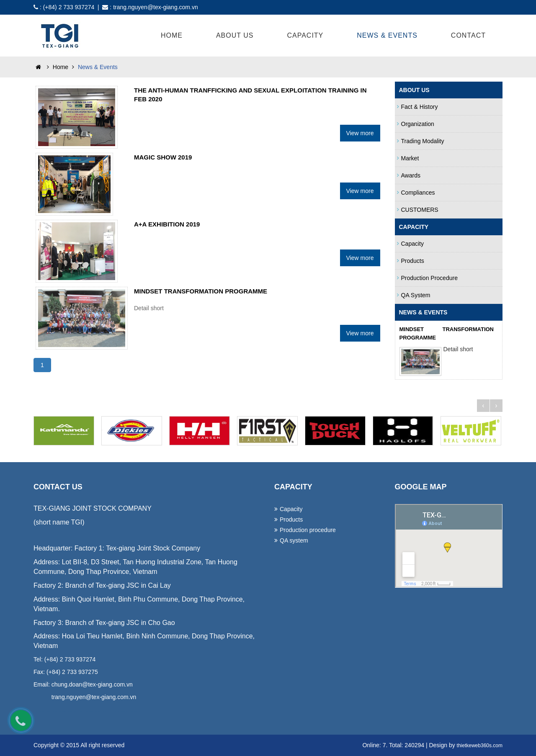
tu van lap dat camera (92, 711)
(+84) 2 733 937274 (69, 7)
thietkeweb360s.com (480, 746)
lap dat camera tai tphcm (117, 711)
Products (411, 261)
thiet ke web (140, 711)
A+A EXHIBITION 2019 (167, 224)
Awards (409, 175)
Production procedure (427, 278)
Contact (468, 35)
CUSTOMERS (418, 210)
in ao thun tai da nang (75, 711)
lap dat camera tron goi (85, 711)
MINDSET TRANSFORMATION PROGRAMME (201, 291)
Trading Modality (421, 141)
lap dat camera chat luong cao (98, 711)
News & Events (387, 35)
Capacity (305, 35)
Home (172, 35)
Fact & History (417, 107)
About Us (235, 35)
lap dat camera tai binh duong (124, 711)
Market (408, 158)
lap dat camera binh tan (130, 711)
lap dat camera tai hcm (111, 711)
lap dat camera (81, 711)
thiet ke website (135, 711)
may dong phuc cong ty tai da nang (63, 711)
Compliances (416, 193)
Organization (416, 124)
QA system (414, 295)
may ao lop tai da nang (70, 711)
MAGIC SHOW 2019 (163, 157)
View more (360, 133)
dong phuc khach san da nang (55, 711)
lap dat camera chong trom (105, 711)
